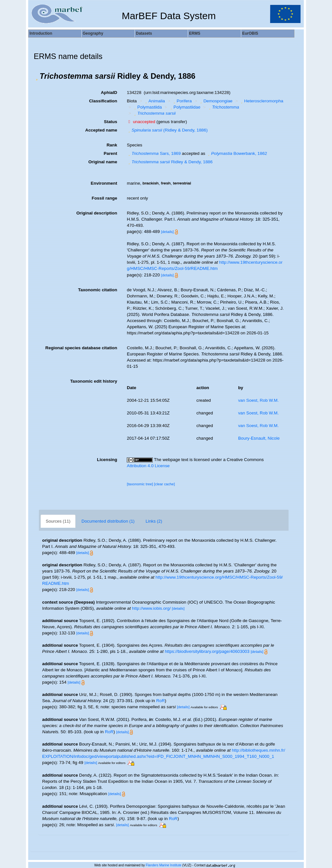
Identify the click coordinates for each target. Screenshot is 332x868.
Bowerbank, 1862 (237, 153)
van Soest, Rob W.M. (258, 400)
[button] (37, 76)
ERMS (195, 33)
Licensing (107, 460)
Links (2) (154, 521)
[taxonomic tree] (140, 484)
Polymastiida (147, 107)
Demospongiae (216, 101)
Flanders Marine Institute (164, 865)
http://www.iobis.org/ (151, 608)
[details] (167, 232)
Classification (103, 101)
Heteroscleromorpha (261, 101)
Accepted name (101, 130)
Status (111, 122)
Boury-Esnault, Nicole (259, 438)
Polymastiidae (185, 107)
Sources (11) (58, 521)
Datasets (144, 33)
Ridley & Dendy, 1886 (170, 162)
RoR (161, 701)
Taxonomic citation (98, 290)
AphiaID (109, 93)
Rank (112, 145)
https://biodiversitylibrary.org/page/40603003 (207, 651)
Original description (97, 213)
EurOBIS (250, 33)
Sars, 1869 (154, 153)
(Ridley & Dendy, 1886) (167, 130)
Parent (110, 153)
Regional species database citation (81, 348)
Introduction (41, 33)
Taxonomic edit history (94, 381)
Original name (103, 162)
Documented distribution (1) (108, 521)
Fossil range (105, 198)
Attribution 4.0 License (148, 466)
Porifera (182, 101)
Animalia (154, 101)
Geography (93, 33)
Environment (104, 183)
